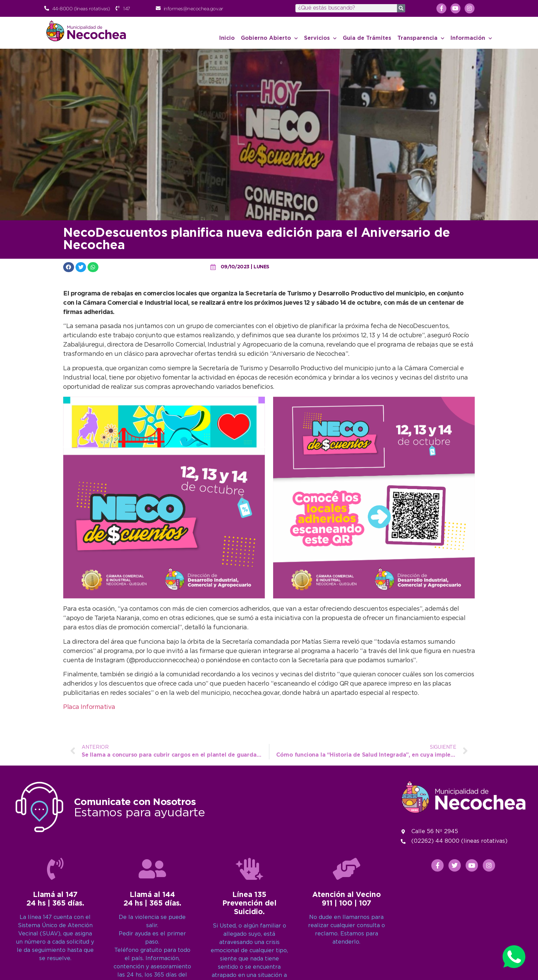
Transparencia (421, 38)
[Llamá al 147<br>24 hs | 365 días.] (55, 910)
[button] (69, 267)
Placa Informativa (89, 707)
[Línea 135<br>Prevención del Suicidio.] (249, 910)
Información (471, 38)
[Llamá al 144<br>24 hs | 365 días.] (152, 910)
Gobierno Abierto (269, 38)
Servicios (320, 38)
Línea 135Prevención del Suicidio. (249, 944)
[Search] (401, 8)
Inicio (227, 38)
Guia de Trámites (367, 38)
